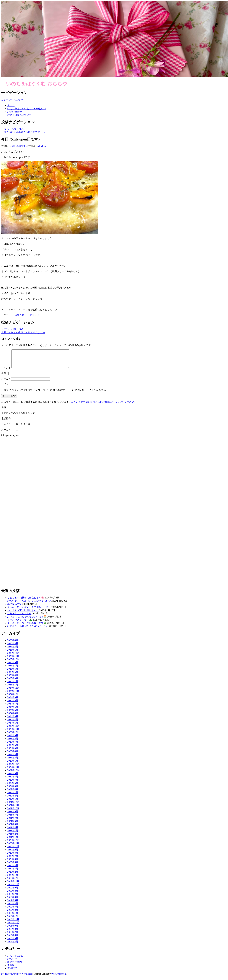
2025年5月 (13, 676)
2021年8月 (13, 818)
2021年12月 (13, 806)
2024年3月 (13, 720)
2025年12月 (13, 657)
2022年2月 (13, 799)
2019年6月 (13, 901)
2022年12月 (13, 768)
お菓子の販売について (19, 115)
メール (6, 382)
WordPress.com (59, 977)
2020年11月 (13, 847)
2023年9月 (13, 739)
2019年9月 (13, 891)
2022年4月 (13, 793)
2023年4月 (13, 755)
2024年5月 (13, 714)
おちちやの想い (16, 959)
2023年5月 (13, 752)
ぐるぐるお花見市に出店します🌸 (26, 601)
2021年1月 (13, 841)
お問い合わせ (15, 112)
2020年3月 (13, 872)
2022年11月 (13, 771)
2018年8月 (13, 932)
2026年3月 (13, 647)
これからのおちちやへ (19, 617)
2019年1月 (13, 917)
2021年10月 (13, 812)
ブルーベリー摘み (12, 129)
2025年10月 (13, 663)
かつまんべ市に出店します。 (23, 614)
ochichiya (42, 146)
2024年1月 (13, 726)
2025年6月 (13, 672)
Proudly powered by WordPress (16, 977)
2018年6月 (13, 939)
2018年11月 (13, 923)
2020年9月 (13, 853)
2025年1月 (13, 688)
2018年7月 (13, 936)
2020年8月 (13, 856)
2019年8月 (13, 894)
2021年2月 (13, 837)
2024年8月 (13, 704)
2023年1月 (13, 764)
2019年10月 (13, 888)
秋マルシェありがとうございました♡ (28, 630)
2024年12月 (13, 691)
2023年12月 (13, 729)
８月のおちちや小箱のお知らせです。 (23, 132)
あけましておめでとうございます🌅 (27, 620)
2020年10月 (13, 850)
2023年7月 (13, 745)
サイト (5, 388)
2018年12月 (13, 920)
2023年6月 (13, 749)
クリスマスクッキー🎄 (20, 623)
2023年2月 (13, 761)
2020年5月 (13, 866)
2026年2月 (13, 650)
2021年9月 (13, 815)
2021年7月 (13, 821)
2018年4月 (13, 945)
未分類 (11, 969)
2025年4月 (13, 679)
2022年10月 (13, 774)
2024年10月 (13, 698)
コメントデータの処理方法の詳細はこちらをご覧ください (103, 405)
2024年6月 (13, 710)
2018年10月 (13, 926)
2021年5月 (13, 828)
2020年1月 (13, 879)
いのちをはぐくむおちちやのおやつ (27, 109)
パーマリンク (32, 315)
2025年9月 (13, 666)
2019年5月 (13, 904)
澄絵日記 (12, 972)
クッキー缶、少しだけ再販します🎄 (27, 627)
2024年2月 (13, 723)
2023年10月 (13, 736)
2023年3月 (13, 758)
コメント (6, 371)
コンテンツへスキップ (13, 100)
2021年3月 (13, 834)
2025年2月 (13, 685)
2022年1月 (13, 802)
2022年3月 (13, 796)
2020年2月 (13, 875)
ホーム (11, 105)
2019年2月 (13, 913)
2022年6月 (13, 787)
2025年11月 (13, 660)
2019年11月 (13, 885)
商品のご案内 (15, 966)
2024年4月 (13, 717)
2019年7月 (13, 898)
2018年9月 (13, 929)
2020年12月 (13, 844)
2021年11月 (13, 809)
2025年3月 (13, 682)
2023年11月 (13, 733)
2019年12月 (13, 882)
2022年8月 (13, 780)
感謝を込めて (15, 608)
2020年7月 (13, 860)
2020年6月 (13, 863)
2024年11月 (13, 695)
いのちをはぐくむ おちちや (34, 84)
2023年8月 (13, 742)
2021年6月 (13, 825)
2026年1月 (13, 653)
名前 (5, 377)
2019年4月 (13, 907)
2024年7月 (13, 707)
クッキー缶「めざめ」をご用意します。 (29, 611)
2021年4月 (13, 831)
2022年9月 (13, 777)
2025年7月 (13, 669)
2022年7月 (13, 783)
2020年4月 (13, 869)
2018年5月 (13, 942)
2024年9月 (13, 701)
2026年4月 (13, 644)
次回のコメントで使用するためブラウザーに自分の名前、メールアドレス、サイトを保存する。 (56, 394)
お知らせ (19, 315)
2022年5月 (13, 790)
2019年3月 (13, 910)
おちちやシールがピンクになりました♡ (29, 604)
